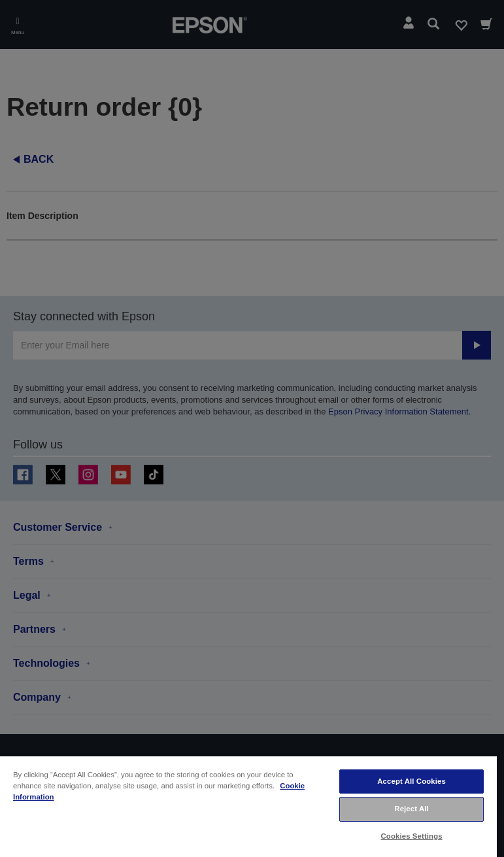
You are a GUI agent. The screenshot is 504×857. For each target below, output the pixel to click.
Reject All (412, 809)
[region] (248, 806)
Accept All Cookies (412, 781)
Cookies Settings (412, 836)
